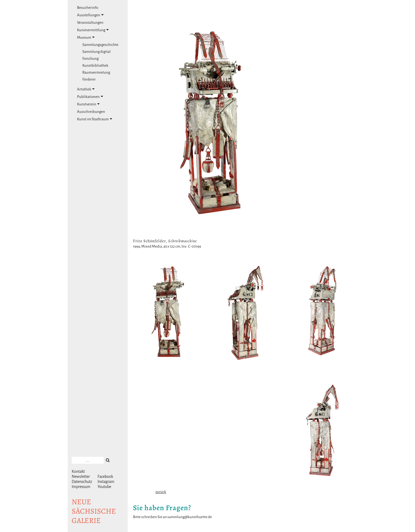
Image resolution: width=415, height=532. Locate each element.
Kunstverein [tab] (88, 104)
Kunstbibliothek (95, 65)
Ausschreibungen (91, 112)
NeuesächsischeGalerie (94, 511)
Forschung (90, 59)
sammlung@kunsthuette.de (190, 517)
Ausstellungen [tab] (90, 15)
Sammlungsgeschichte (100, 45)
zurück (161, 492)
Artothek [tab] (86, 89)
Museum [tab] (86, 37)
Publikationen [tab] (90, 97)
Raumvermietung (96, 72)
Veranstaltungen (90, 23)
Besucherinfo (88, 8)
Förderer (89, 79)
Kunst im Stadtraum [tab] (95, 119)
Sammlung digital (96, 52)
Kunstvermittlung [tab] (93, 30)
